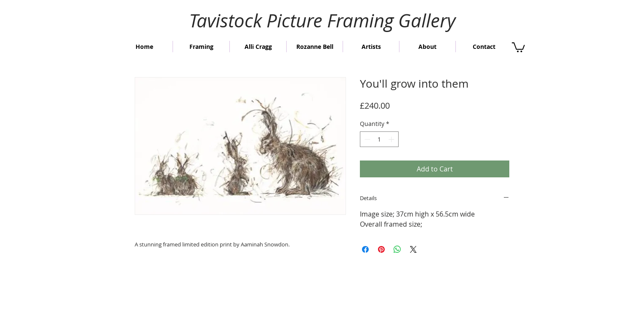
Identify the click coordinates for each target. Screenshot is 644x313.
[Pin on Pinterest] (381, 249)
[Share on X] (413, 249)
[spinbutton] (379, 139)
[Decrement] (366, 139)
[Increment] (392, 139)
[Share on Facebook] (365, 249)
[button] (518, 47)
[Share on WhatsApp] (397, 249)
